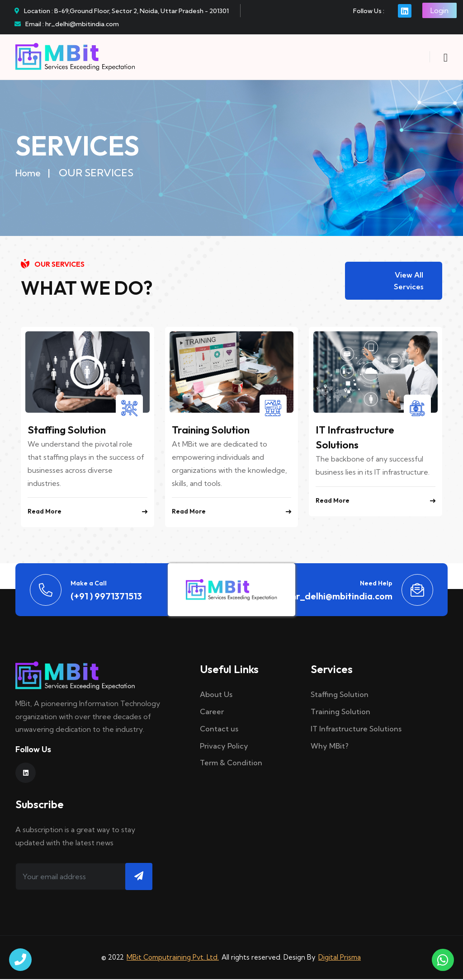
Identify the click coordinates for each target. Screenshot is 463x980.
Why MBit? (330, 747)
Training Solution (213, 431)
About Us (216, 696)
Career (212, 712)
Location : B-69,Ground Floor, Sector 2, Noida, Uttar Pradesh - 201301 (122, 11)
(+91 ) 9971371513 (106, 597)
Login (439, 10)
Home (28, 173)
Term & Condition (231, 764)
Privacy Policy (224, 747)
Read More (87, 513)
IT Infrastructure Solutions (356, 730)
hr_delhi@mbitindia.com (342, 597)
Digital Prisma (340, 958)
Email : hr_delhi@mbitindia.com (67, 24)
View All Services (409, 281)
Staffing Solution (69, 431)
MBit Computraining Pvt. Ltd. (173, 958)
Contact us (219, 730)
